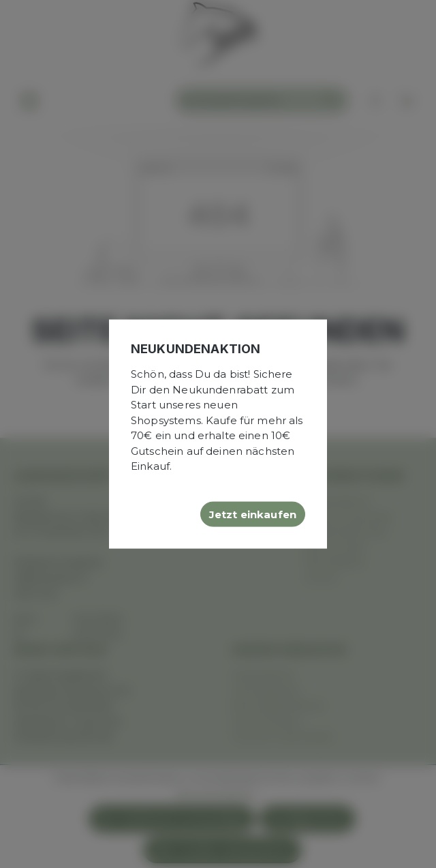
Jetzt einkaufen (253, 514)
